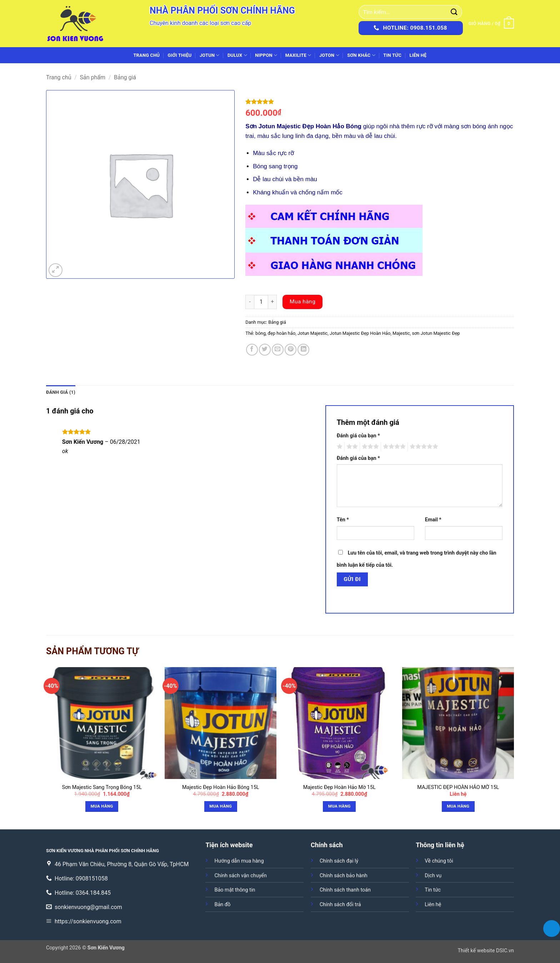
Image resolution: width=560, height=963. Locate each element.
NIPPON (266, 55)
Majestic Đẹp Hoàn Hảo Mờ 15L (339, 787)
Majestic (401, 333)
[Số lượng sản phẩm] (261, 302)
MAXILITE (298, 55)
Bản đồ (222, 905)
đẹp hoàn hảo (282, 333)
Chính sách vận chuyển (240, 876)
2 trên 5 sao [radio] (351, 447)
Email (433, 520)
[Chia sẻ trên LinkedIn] (303, 350)
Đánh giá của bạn (358, 436)
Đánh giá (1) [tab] (61, 392)
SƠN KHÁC (361, 55)
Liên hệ (418, 55)
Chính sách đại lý (339, 861)
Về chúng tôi (439, 861)
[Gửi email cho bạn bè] (278, 350)
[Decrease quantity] (250, 302)
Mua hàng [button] (102, 806)
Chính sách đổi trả (340, 905)
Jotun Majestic (312, 333)
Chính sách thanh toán (345, 890)
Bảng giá (125, 77)
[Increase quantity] (272, 302)
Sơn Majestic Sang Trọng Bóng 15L (102, 787)
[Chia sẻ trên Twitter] (265, 350)
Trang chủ (146, 55)
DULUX (237, 55)
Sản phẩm (93, 77)
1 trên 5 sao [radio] (339, 447)
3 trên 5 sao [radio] (369, 447)
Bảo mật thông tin (235, 890)
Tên (343, 520)
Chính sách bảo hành (344, 876)
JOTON (329, 55)
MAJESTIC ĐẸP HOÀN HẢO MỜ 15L (458, 787)
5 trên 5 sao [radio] (423, 447)
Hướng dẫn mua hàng (239, 861)
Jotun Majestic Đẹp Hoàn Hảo (360, 333)
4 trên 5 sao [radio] (393, 447)
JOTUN (210, 55)
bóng (261, 333)
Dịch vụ (433, 876)
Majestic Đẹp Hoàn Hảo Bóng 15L (221, 787)
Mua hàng (302, 302)
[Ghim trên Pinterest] (291, 350)
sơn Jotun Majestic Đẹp (436, 333)
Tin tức (392, 55)
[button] (491, 24)
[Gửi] (454, 12)
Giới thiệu (180, 55)
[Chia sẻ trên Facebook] (252, 350)
